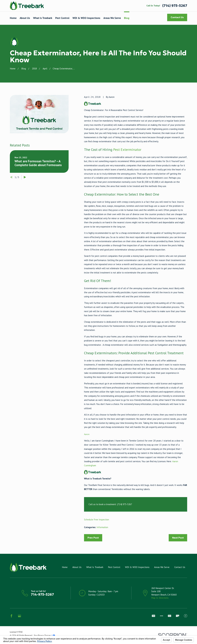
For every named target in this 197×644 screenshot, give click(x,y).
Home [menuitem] (13, 18)
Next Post (178, 538)
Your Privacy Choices (44, 635)
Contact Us (177, 17)
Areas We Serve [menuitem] (112, 18)
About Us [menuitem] (25, 18)
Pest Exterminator (127, 150)
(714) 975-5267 (175, 6)
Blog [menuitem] (127, 18)
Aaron (87, 434)
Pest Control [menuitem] (62, 18)
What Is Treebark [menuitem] (43, 18)
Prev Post (93, 538)
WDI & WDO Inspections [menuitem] (86, 18)
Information (102, 527)
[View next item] (25, 177)
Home (65, 567)
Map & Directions (160, 598)
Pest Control (114, 567)
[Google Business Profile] (19, 616)
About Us (77, 567)
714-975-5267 (42, 594)
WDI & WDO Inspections (137, 567)
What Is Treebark (95, 567)
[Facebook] (11, 616)
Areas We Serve (162, 567)
